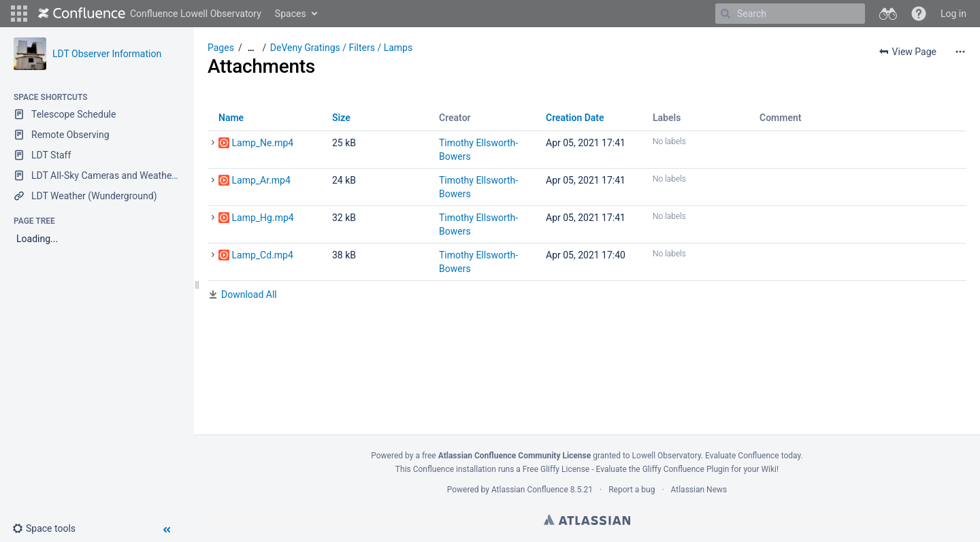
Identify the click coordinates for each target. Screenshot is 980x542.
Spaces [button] (291, 14)
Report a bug (632, 490)
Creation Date (575, 118)
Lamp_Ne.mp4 (262, 143)
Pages (221, 48)
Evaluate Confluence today (753, 456)
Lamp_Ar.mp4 (261, 180)
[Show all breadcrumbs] (251, 48)
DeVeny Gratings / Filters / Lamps (341, 48)
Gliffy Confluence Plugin (686, 469)
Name (231, 118)
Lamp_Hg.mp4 (262, 218)
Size (341, 118)
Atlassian (587, 520)
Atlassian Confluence (530, 490)
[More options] (960, 52)
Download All (249, 294)
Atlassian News (699, 490)
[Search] (725, 14)
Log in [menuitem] (953, 14)
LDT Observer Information (107, 54)
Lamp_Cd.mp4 (262, 255)
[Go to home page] (150, 14)
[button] (19, 14)
